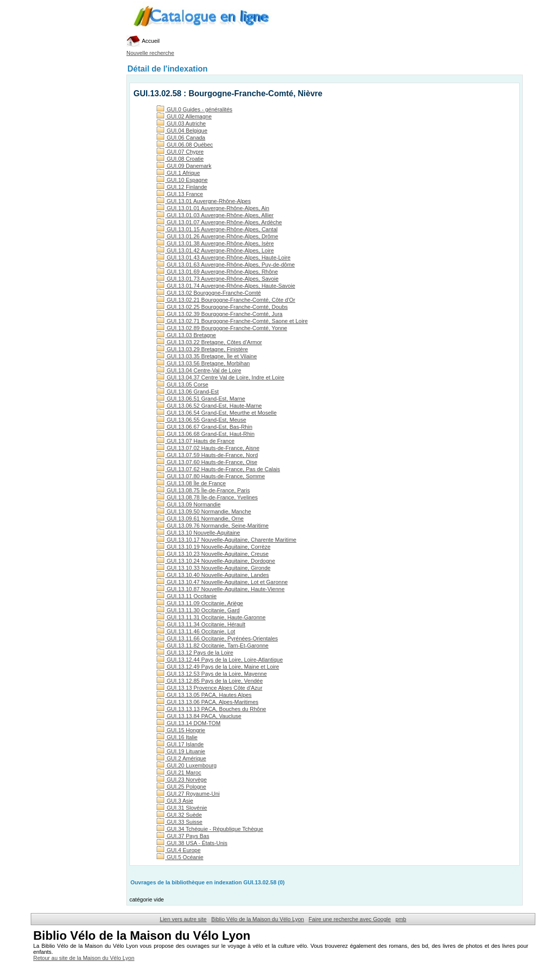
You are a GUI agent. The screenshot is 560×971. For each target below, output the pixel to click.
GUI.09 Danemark (184, 166)
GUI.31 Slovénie (182, 808)
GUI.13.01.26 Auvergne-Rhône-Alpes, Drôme (217, 236)
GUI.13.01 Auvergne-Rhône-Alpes (204, 201)
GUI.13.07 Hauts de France (196, 441)
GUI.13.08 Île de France (191, 483)
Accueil (143, 41)
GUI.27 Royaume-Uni (188, 794)
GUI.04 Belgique (182, 131)
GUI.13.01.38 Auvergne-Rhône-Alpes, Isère (215, 243)
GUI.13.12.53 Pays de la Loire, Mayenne (212, 674)
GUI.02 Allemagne (184, 116)
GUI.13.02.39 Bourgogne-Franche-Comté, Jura (220, 314)
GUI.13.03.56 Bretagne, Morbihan (203, 363)
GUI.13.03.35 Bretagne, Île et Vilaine (207, 356)
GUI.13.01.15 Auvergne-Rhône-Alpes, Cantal (217, 229)
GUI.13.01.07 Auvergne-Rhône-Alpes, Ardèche (219, 222)
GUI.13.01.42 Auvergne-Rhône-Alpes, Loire (215, 250)
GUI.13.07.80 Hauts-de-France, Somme (211, 476)
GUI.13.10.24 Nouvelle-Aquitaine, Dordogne (216, 561)
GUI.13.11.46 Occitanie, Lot (196, 631)
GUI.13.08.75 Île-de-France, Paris (203, 490)
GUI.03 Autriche (181, 123)
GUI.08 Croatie (180, 159)
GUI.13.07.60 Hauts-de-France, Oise (207, 462)
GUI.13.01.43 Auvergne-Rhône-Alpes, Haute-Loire (224, 257)
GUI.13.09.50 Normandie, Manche (204, 511)
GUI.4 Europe (179, 850)
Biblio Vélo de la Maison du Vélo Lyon (257, 919)
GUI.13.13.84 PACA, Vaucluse (199, 716)
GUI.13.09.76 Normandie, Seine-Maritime (213, 526)
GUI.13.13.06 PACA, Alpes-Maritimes (207, 702)
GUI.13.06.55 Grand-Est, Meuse (201, 420)
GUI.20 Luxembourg (187, 765)
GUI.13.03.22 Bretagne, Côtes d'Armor (209, 342)
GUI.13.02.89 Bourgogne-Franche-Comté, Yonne (222, 328)
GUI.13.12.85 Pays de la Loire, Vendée (210, 681)
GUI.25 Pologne (181, 787)
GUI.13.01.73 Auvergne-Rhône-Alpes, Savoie (218, 279)
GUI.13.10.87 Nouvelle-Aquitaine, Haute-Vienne (221, 589)
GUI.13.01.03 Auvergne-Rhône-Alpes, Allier (215, 215)
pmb (401, 919)
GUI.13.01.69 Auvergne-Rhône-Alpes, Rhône (217, 272)
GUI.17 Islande (180, 744)
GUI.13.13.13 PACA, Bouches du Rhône (211, 709)
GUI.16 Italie (177, 737)
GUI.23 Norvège (182, 780)
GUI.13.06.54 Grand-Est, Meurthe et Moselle (217, 413)
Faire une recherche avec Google (350, 919)
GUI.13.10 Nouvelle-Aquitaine (198, 533)
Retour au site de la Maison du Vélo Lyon (84, 958)
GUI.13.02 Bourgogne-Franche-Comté (209, 293)
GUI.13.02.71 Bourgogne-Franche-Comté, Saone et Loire (232, 321)
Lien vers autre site (183, 919)
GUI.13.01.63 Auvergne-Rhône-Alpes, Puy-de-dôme (226, 265)
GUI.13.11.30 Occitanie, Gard (198, 610)
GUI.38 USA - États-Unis (192, 843)
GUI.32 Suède (179, 815)
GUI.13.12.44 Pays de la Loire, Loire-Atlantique (220, 660)
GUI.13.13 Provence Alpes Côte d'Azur (209, 688)
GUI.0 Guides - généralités (194, 109)
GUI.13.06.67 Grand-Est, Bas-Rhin (204, 427)
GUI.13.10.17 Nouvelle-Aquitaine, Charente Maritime (226, 540)
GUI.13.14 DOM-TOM (189, 723)
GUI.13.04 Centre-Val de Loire (199, 370)
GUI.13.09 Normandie (189, 504)
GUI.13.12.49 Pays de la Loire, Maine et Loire (218, 667)
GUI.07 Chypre (180, 152)
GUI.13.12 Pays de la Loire (195, 653)
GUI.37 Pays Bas (183, 836)
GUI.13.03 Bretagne (186, 335)
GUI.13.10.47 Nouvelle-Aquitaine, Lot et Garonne (222, 582)
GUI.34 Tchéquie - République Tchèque (210, 829)
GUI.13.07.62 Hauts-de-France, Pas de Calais (218, 469)
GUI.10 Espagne (182, 180)
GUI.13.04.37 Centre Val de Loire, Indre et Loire (220, 377)
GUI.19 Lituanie (181, 751)
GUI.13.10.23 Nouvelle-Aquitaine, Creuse (213, 554)
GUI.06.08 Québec (185, 145)
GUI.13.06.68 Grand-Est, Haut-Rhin (205, 434)
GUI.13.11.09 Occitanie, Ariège (200, 603)
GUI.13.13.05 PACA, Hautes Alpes (204, 695)
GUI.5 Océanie (180, 857)
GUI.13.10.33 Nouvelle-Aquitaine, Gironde (214, 568)
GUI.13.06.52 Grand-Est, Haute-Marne (209, 406)
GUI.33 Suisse (180, 822)
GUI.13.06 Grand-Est (188, 392)
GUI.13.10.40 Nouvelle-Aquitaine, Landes (213, 575)
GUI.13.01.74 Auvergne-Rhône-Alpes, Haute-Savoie (226, 286)
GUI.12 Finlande (182, 187)
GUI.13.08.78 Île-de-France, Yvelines (207, 497)
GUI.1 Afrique (178, 173)
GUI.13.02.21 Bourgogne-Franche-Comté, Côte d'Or (226, 300)
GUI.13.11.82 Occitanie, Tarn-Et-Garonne (213, 645)
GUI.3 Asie (175, 801)
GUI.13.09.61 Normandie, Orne (200, 519)
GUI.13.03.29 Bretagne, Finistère (202, 349)
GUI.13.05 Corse (183, 384)
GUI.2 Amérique (181, 758)
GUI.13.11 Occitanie (187, 596)
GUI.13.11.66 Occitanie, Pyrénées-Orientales (217, 638)
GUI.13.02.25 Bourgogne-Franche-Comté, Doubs (222, 307)
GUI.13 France (180, 194)
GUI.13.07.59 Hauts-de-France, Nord (207, 455)
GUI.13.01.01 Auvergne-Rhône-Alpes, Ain (213, 208)
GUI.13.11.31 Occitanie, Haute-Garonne (211, 617)
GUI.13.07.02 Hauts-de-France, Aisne (208, 448)
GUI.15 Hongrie (181, 730)
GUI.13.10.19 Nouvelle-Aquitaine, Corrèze (214, 547)
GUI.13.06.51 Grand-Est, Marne (201, 399)
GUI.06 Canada (181, 138)
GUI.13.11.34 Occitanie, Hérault (201, 624)
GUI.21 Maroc (179, 772)
